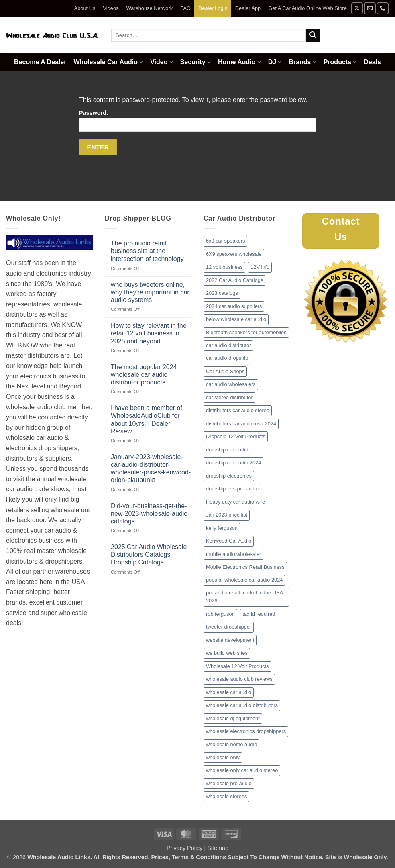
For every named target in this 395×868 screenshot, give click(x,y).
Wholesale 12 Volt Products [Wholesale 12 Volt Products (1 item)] (237, 666)
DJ (275, 62)
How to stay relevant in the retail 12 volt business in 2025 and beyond (149, 333)
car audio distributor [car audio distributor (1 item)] (228, 345)
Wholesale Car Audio (109, 62)
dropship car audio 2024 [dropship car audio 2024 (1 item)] (233, 463)
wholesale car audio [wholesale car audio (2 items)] (229, 692)
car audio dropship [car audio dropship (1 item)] (227, 358)
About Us (85, 8)
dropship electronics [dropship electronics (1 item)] (229, 476)
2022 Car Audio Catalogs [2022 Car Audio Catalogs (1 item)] (234, 280)
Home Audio (239, 62)
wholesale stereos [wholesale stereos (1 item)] (226, 796)
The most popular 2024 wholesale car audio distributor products (144, 375)
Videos (111, 8)
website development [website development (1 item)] (230, 640)
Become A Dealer (40, 62)
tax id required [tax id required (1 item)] (259, 614)
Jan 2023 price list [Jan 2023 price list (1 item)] (227, 515)
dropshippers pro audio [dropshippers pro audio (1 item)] (232, 489)
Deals (372, 62)
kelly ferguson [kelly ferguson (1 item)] (222, 528)
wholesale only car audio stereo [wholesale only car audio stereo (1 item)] (242, 770)
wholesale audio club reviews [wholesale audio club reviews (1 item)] (239, 679)
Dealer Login (213, 8)
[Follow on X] (357, 8)
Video (161, 62)
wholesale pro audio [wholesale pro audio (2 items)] (229, 783)
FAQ (185, 8)
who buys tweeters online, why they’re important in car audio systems (150, 292)
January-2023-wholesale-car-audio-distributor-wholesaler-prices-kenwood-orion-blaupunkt (151, 469)
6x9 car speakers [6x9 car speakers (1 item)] (225, 241)
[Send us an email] (370, 8)
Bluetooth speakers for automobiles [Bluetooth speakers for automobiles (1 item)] (246, 332)
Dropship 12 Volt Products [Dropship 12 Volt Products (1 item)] (236, 436)
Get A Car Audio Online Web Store (307, 8)
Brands (302, 62)
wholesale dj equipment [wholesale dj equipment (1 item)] (233, 718)
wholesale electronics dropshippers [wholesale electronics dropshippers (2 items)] (246, 731)
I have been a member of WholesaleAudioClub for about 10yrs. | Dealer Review (147, 420)
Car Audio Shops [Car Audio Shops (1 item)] (225, 371)
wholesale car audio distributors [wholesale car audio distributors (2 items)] (242, 705)
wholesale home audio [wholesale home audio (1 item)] (231, 744)
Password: (197, 121)
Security (195, 62)
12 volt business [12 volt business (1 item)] (224, 267)
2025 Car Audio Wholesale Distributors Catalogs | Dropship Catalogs (149, 554)
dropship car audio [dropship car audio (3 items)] (227, 450)
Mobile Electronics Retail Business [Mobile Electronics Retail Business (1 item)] (245, 567)
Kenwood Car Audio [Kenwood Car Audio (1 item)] (229, 541)
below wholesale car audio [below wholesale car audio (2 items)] (236, 319)
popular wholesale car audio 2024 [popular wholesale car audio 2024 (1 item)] (244, 580)
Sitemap (218, 848)
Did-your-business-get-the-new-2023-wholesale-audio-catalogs (150, 514)
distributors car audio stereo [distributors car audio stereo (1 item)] (238, 410)
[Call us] (382, 8)
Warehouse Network (150, 8)
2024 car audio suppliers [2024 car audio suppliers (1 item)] (234, 306)
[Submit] (313, 35)
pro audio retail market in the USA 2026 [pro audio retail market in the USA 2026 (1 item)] (244, 597)
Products (340, 62)
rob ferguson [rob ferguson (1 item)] (220, 614)
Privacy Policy (185, 848)
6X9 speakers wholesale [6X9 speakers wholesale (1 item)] (234, 254)
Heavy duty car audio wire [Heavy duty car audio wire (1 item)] (235, 502)
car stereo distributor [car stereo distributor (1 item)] (229, 397)
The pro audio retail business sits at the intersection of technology (147, 251)
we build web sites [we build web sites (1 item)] (227, 653)
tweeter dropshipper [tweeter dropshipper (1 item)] (229, 627)
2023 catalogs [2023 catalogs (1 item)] (222, 293)
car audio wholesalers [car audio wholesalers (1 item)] (231, 384)
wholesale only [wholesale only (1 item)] (223, 757)
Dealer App (248, 8)
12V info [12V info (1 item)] (260, 267)
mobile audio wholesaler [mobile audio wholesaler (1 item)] (233, 554)
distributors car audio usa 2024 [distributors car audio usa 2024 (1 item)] (241, 424)
